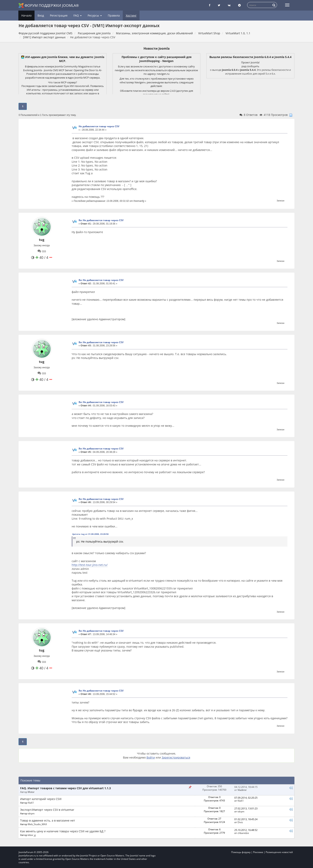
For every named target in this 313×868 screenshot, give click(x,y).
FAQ (78, 15)
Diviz (240, 822)
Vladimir (242, 790)
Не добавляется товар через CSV (99, 126)
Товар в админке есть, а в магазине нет (48, 820)
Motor (31, 792)
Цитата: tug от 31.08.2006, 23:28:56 (90, 534)
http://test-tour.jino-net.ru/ (90, 565)
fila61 (31, 803)
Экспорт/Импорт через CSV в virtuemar (47, 810)
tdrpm (31, 813)
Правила (114, 15)
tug (42, 240)
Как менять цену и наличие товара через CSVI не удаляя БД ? (63, 831)
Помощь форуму (241, 852)
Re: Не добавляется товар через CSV (101, 220)
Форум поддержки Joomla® (49, 5)
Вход (41, 15)
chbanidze (243, 833)
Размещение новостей (279, 852)
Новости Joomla (157, 48)
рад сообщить (250, 66)
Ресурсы (95, 15)
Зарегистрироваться (176, 757)
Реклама (258, 852)
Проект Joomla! (250, 62)
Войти (151, 757)
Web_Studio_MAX (37, 824)
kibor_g (32, 835)
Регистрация (59, 15)
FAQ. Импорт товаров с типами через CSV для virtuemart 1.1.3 (65, 788)
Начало (26, 15)
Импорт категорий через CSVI (41, 799)
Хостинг (131, 15)
